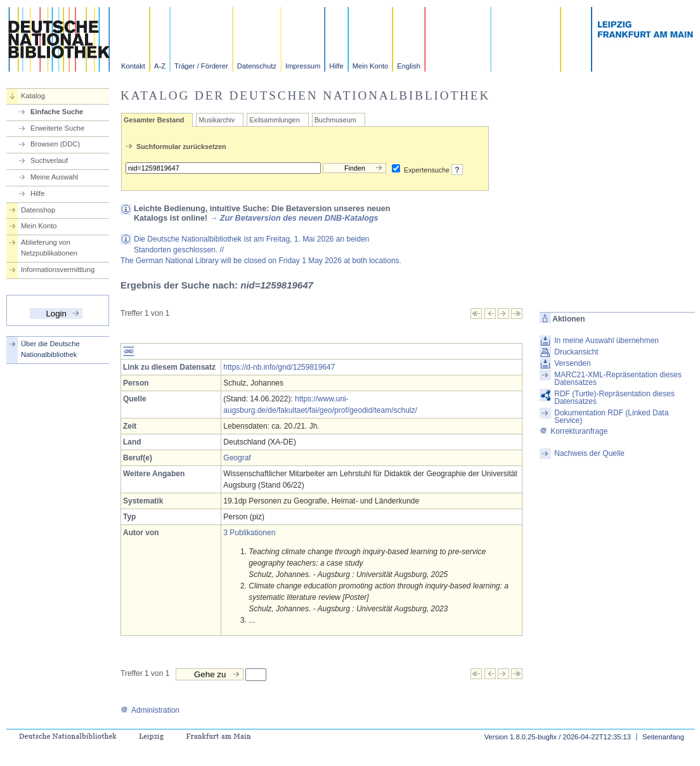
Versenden (572, 363)
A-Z (160, 66)
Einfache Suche (57, 112)
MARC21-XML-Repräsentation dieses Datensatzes (618, 379)
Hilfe (336, 66)
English (409, 66)
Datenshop (38, 210)
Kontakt (133, 66)
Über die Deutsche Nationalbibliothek (50, 349)
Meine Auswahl (54, 177)
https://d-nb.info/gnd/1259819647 (279, 367)
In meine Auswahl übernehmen (606, 341)
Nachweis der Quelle (589, 453)
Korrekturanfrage (574, 431)
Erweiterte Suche (57, 128)
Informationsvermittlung (58, 269)
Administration (150, 710)
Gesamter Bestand (154, 120)
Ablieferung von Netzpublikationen (49, 248)
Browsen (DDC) (55, 144)
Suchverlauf (49, 160)
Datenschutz (257, 66)
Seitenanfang (663, 737)
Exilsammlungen (274, 120)
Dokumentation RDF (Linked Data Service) (611, 417)
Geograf (237, 458)
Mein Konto (371, 66)
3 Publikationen (249, 533)
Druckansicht (576, 352)
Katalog (33, 96)
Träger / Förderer (201, 66)
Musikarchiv (217, 120)
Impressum (303, 66)
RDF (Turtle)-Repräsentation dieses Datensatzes (614, 398)
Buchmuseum (335, 120)
